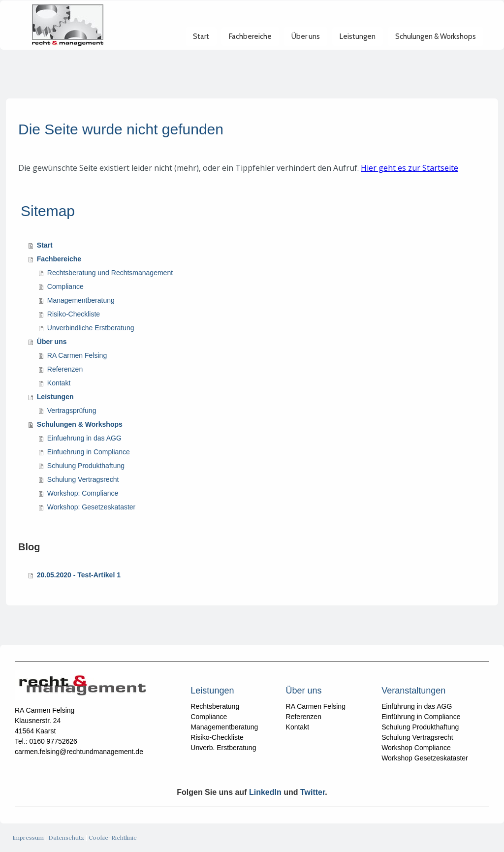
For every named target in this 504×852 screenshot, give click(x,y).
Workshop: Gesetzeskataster (91, 507)
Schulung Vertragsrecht (83, 479)
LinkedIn (265, 792)
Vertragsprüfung (72, 410)
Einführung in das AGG (417, 706)
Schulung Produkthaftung (86, 466)
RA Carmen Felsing (77, 355)
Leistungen (358, 45)
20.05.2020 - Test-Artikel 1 (79, 575)
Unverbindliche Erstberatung (91, 328)
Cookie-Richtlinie (113, 837)
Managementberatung (81, 300)
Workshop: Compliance (83, 493)
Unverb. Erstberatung (223, 748)
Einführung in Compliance (421, 717)
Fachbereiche (250, 45)
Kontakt (59, 383)
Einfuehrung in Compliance (89, 452)
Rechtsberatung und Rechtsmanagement (110, 273)
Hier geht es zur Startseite (409, 168)
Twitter (313, 792)
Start (201, 45)
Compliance (65, 286)
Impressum (28, 837)
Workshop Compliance (416, 748)
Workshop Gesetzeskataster (425, 758)
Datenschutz (66, 837)
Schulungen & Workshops (436, 45)
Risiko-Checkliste (74, 314)
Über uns (306, 45)
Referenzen (65, 369)
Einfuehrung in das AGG (84, 438)
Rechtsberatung (215, 706)
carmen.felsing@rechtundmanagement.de (79, 752)
